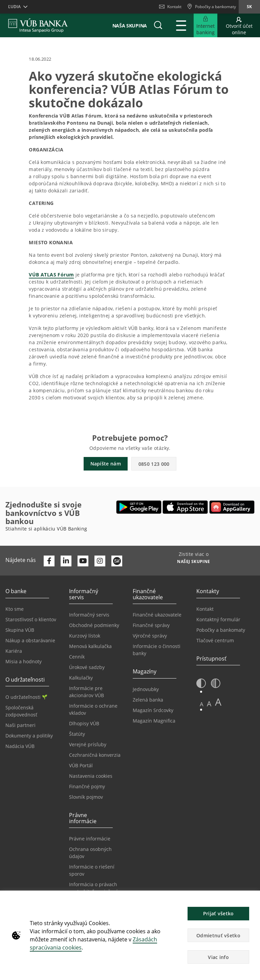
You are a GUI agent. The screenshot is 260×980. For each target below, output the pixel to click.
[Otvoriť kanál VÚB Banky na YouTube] (83, 561)
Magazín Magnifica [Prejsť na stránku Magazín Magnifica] (154, 721)
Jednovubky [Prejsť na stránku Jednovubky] (146, 689)
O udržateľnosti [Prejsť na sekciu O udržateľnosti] (26, 697)
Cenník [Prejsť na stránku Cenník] (77, 657)
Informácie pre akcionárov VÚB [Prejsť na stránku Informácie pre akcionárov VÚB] (86, 692)
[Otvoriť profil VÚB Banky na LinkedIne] (66, 561)
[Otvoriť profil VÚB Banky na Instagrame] (100, 561)
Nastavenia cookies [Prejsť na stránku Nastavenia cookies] (91, 776)
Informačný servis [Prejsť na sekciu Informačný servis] (89, 615)
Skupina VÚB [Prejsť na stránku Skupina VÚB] (20, 630)
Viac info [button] (218, 957)
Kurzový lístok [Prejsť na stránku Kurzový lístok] (85, 636)
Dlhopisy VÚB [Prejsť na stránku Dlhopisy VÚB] (84, 723)
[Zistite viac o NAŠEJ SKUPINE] (194, 562)
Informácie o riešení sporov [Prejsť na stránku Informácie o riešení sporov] (92, 870)
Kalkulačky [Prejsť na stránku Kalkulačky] (81, 678)
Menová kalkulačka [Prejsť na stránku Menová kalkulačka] (90, 646)
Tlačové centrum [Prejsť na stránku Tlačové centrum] (215, 640)
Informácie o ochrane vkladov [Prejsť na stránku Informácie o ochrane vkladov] (93, 709)
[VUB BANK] (38, 25)
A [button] (202, 704)
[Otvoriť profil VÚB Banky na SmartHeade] (117, 561)
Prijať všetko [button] (219, 913)
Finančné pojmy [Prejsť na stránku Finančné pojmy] (87, 786)
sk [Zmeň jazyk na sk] (249, 7)
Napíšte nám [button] (106, 464)
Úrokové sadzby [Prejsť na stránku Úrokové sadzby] (87, 667)
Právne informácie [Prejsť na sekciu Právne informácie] (90, 839)
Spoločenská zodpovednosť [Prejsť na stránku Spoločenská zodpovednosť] (21, 711)
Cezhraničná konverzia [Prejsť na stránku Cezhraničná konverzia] (95, 755)
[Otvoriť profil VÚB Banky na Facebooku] (49, 561)
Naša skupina (130, 26)
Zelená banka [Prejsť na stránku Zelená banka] (148, 700)
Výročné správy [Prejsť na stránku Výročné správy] (150, 636)
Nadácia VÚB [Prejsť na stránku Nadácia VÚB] (20, 746)
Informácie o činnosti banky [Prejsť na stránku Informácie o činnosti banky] (157, 650)
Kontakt (170, 7)
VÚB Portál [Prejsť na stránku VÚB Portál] (81, 765)
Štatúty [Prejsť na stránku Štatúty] (77, 734)
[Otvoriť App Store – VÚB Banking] (185, 507)
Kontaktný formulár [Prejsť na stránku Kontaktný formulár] (218, 619)
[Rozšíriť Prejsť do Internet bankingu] (205, 25)
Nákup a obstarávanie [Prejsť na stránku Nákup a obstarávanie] (30, 640)
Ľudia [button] (14, 7)
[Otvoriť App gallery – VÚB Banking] (232, 507)
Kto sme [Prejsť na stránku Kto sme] (15, 609)
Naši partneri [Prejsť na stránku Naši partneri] (20, 725)
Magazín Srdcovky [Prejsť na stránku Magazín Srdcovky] (153, 710)
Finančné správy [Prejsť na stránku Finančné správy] (151, 625)
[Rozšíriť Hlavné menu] (181, 25)
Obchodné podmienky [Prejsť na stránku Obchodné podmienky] (94, 625)
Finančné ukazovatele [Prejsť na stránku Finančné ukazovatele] (157, 615)
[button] (158, 25)
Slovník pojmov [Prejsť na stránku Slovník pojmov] (86, 797)
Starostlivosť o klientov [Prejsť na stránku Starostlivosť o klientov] (31, 619)
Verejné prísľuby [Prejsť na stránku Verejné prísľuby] (88, 744)
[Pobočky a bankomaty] (211, 7)
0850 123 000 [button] (154, 464)
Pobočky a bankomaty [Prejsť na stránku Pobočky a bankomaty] (221, 630)
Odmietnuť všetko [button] (218, 935)
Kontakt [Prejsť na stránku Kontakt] (205, 609)
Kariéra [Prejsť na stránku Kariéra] (14, 651)
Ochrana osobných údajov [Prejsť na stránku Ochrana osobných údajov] (90, 853)
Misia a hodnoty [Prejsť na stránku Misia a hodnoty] (24, 661)
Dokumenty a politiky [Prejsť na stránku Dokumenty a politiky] (29, 736)
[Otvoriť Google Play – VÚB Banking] (139, 507)
